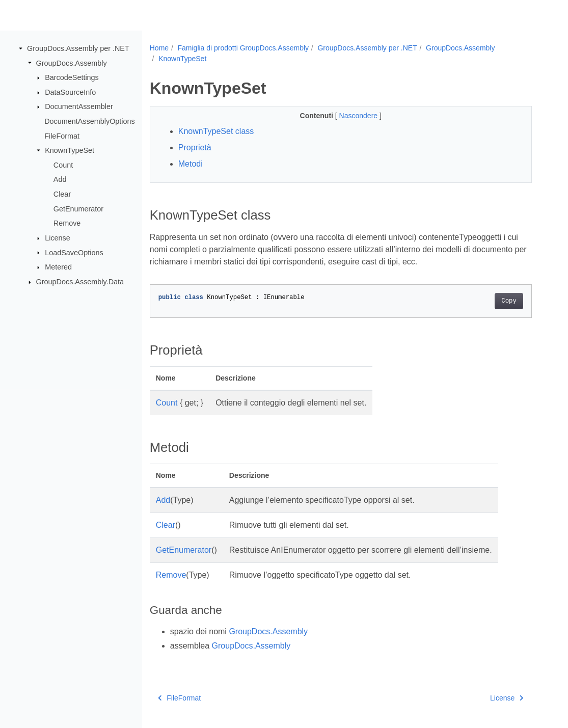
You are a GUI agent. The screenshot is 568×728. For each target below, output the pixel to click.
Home (159, 48)
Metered (58, 267)
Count (63, 165)
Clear (62, 194)
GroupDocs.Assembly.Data (80, 282)
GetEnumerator (78, 209)
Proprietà (195, 147)
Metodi (191, 164)
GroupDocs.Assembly (72, 63)
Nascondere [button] (359, 116)
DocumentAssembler (79, 106)
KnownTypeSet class (216, 131)
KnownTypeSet (70, 150)
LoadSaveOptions (74, 252)
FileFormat (62, 136)
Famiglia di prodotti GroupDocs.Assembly (243, 48)
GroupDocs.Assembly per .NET (78, 48)
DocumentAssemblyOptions (90, 121)
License (58, 238)
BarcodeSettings (72, 77)
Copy (509, 301)
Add (60, 179)
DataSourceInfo (70, 92)
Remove (67, 223)
